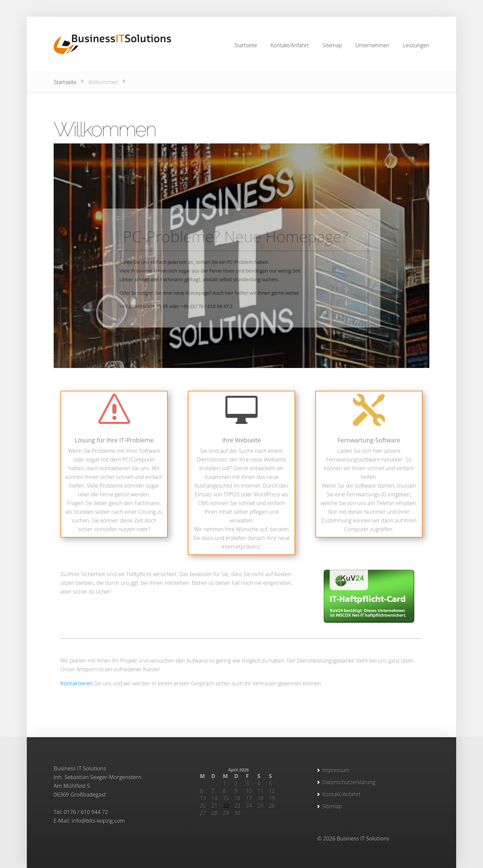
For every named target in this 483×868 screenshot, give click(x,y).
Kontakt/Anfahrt (341, 794)
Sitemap (332, 806)
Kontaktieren (76, 683)
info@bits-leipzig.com (98, 821)
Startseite (65, 82)
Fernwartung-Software (369, 440)
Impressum (336, 770)
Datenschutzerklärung (349, 782)
